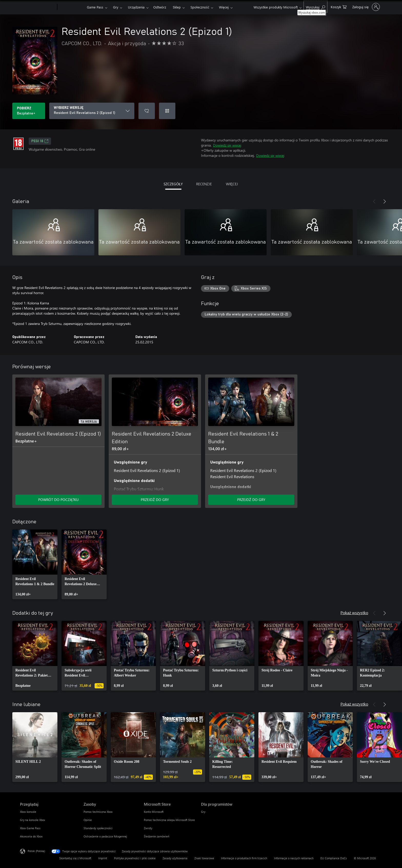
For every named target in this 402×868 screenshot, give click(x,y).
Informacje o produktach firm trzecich (244, 858)
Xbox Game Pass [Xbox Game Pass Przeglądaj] (30, 828)
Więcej (224, 7)
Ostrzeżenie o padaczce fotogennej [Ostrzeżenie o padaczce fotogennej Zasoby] (105, 836)
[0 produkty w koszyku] (339, 7)
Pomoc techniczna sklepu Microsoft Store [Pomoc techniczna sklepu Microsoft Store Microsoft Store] (169, 820)
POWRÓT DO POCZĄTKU (58, 500)
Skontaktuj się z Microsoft (75, 858)
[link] (35, 564)
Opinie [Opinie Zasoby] (88, 820)
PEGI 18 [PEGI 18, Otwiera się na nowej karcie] (40, 141)
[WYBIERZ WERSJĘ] (92, 111)
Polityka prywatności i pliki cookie (135, 858)
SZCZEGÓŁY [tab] (173, 184)
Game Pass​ (95, 7)
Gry (116, 7)
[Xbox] (71, 7)
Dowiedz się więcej (227, 145)
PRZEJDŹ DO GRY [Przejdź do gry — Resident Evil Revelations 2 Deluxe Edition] (155, 500)
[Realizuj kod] (167, 111)
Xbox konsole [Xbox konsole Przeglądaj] (28, 812)
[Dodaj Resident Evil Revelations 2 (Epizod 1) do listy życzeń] (147, 111)
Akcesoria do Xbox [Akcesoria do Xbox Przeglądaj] (31, 836)
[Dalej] (385, 201)
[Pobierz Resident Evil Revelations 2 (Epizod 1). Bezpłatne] (29, 111)
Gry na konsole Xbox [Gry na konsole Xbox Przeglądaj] (33, 820)
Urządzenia (136, 7)
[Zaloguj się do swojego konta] (365, 7)
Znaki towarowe (204, 858)
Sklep (177, 7)
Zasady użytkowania (175, 858)
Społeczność (200, 7)
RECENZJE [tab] (204, 184)
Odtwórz (160, 7)
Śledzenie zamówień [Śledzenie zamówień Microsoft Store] (157, 836)
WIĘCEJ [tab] (232, 184)
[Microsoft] (38, 7)
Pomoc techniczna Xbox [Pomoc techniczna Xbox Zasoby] (98, 812)
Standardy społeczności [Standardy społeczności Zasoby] (98, 828)
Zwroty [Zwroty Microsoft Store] (148, 828)
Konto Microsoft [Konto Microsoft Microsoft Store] (154, 812)
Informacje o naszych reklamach (294, 858)
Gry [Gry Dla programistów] (203, 812)
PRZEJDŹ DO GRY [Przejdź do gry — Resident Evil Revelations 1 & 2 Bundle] (251, 500)
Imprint (103, 858)
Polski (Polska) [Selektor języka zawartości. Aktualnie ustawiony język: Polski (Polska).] (36, 851)
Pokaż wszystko (354, 613)
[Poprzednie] (374, 201)
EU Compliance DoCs (334, 858)
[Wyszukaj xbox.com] (315, 7)
